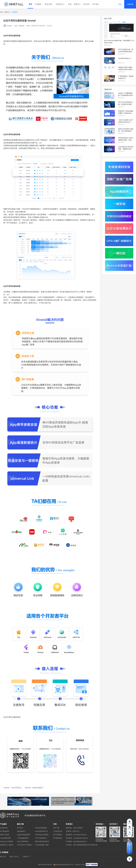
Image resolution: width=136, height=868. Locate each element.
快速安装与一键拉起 (7, 845)
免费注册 (130, 4)
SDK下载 (56, 828)
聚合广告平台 (14, 857)
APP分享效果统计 (41, 838)
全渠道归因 (4, 828)
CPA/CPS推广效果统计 (25, 845)
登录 (120, 4)
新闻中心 (77, 4)
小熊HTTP (26, 857)
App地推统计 (21, 831)
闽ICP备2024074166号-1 (45, 865)
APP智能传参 (4, 831)
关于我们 (96, 4)
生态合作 (86, 4)
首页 (30, 4)
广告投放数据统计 (23, 838)
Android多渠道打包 (41, 831)
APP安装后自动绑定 (42, 835)
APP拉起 (20, 828)
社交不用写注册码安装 (12, 286)
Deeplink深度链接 (41, 828)
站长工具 (3, 857)
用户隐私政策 (58, 838)
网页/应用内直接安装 (42, 841)
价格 (70, 4)
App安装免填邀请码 (24, 835)
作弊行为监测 (4, 835)
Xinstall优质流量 (5, 838)
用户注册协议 (58, 835)
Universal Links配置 (7, 841)
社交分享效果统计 (23, 841)
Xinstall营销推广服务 (42, 845)
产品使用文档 (58, 831)
